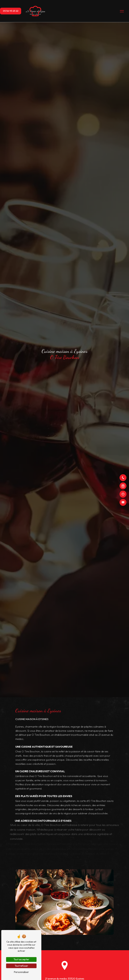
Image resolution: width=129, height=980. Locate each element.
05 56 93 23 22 (11, 11)
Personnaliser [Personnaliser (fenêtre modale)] (21, 972)
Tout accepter (21, 959)
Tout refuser (21, 966)
